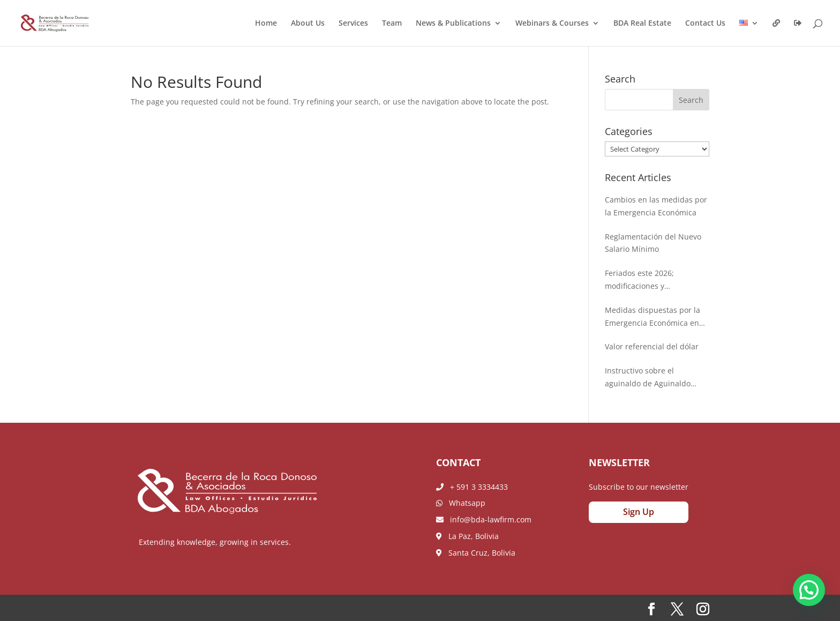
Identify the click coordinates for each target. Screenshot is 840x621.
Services (353, 24)
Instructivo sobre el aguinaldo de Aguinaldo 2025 (648, 378)
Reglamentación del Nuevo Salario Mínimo (653, 243)
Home (266, 24)
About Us (308, 24)
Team (392, 24)
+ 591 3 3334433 (472, 487)
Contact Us (705, 24)
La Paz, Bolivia (467, 536)
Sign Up (639, 512)
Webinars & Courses (552, 24)
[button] (809, 590)
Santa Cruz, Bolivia (476, 553)
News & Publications (453, 24)
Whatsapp (461, 503)
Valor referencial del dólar (652, 346)
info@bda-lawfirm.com (484, 519)
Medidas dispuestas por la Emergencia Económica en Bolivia (652, 317)
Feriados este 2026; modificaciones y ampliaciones (639, 280)
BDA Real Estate (642, 24)
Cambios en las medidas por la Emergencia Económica (656, 206)
